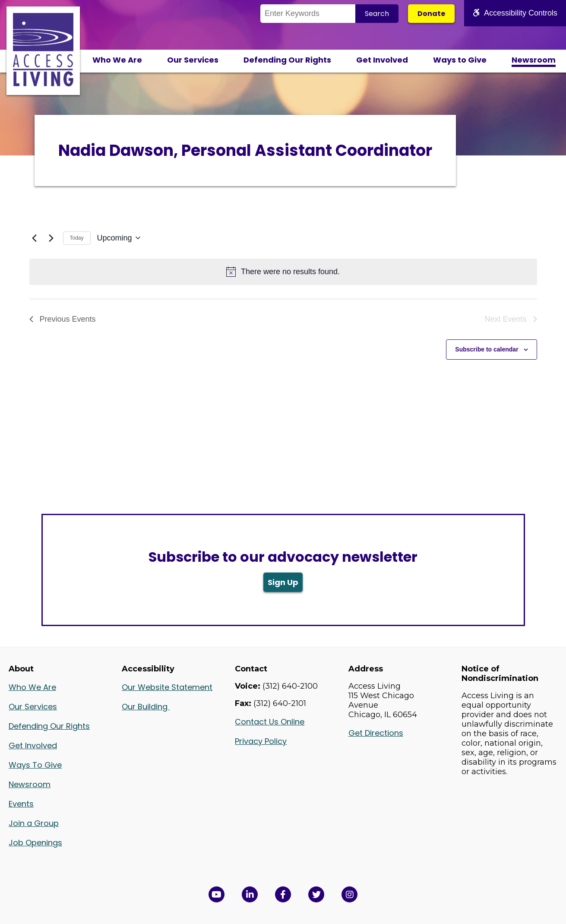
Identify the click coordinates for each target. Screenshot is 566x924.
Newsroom (534, 60)
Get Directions (376, 733)
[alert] (283, 272)
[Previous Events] (35, 238)
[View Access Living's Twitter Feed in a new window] (316, 894)
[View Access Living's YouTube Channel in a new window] (217, 894)
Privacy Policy (261, 741)
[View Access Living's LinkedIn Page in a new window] (250, 894)
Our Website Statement (167, 687)
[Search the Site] (308, 14)
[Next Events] (51, 238)
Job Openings (35, 843)
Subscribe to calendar (487, 349)
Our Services (193, 60)
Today (77, 238)
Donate (431, 14)
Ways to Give (460, 60)
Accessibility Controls (515, 13)
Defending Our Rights (287, 60)
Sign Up (283, 582)
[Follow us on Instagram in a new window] (349, 894)
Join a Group (34, 823)
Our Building (146, 707)
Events (21, 804)
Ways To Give (35, 765)
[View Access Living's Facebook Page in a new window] (283, 894)
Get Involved (382, 60)
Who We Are (117, 60)
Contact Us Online (270, 722)
